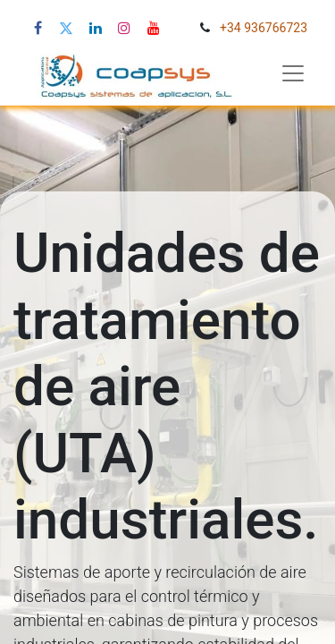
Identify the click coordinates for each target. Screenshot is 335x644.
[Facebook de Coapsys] (38, 28)
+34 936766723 (264, 28)
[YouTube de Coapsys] (154, 28)
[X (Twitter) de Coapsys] (66, 28)
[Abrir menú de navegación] (293, 73)
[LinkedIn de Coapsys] (96, 28)
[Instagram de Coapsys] (124, 28)
